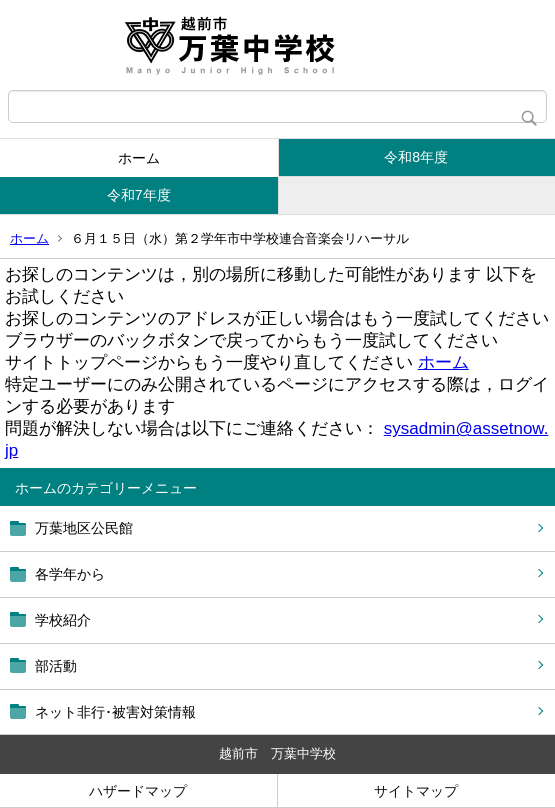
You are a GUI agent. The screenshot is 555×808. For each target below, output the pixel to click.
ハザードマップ (138, 791)
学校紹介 (63, 620)
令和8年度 (416, 157)
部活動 (56, 666)
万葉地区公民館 (84, 528)
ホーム (139, 158)
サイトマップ (416, 791)
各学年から (70, 574)
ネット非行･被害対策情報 (115, 712)
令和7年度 (139, 195)
